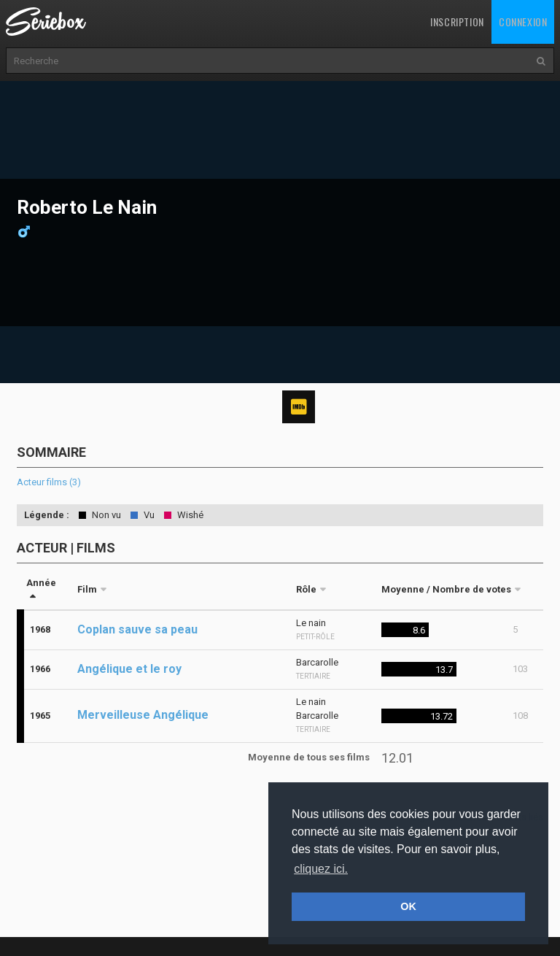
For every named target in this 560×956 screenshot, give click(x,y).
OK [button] (408, 906)
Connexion (523, 22)
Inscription (457, 22)
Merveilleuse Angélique (143, 715)
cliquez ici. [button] (321, 869)
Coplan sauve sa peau (137, 629)
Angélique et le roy (129, 669)
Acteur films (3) (49, 482)
